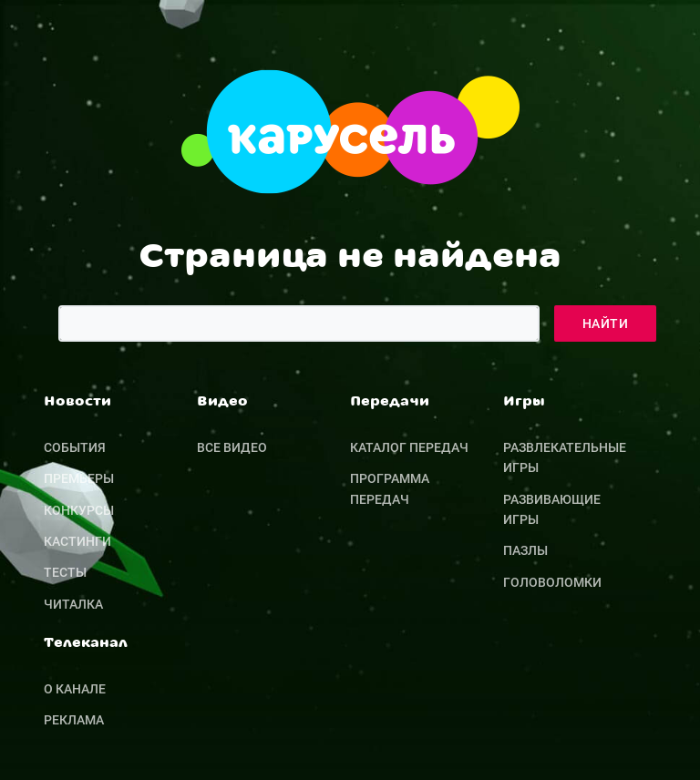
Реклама (74, 720)
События (75, 447)
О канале (75, 689)
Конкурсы (79, 510)
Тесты (65, 572)
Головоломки (552, 582)
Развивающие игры (552, 509)
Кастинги (77, 541)
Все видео (232, 447)
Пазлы (525, 550)
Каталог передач (409, 447)
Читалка (73, 604)
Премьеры (79, 478)
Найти (605, 323)
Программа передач (390, 488)
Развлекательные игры (565, 457)
